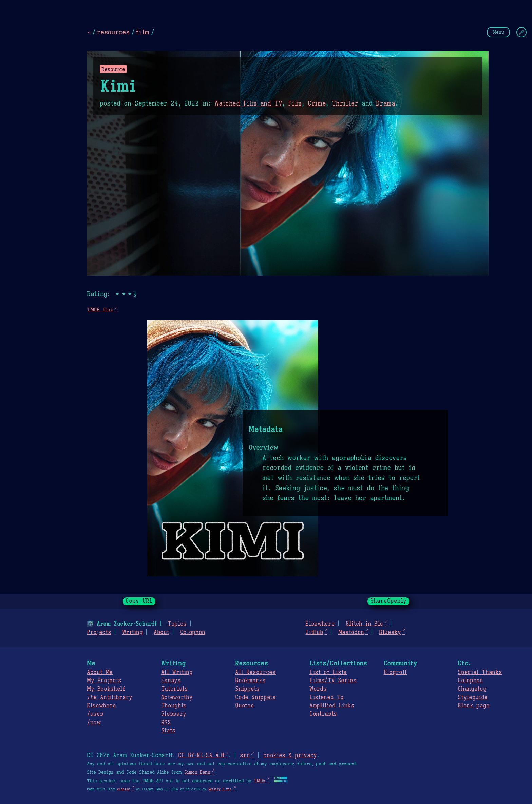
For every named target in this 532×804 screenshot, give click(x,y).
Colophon (193, 632)
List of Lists (328, 672)
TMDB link (100, 310)
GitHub (314, 632)
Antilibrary (110, 697)
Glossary (174, 714)
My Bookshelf (106, 689)
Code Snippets (255, 697)
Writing (132, 632)
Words (318, 689)
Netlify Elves (220, 789)
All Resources (255, 672)
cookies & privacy (290, 755)
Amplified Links (332, 706)
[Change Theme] (521, 32)
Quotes (244, 706)
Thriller (345, 103)
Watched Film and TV (248, 103)
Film (295, 103)
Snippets (247, 689)
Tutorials (175, 689)
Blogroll (395, 672)
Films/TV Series (333, 681)
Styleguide (473, 697)
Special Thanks (480, 672)
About (161, 632)
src (245, 755)
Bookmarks (250, 681)
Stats (168, 731)
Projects (99, 632)
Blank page (473, 706)
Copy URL (139, 601)
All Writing (177, 672)
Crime (317, 103)
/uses (95, 714)
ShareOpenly (388, 601)
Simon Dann (197, 772)
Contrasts (323, 714)
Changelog (472, 689)
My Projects (104, 681)
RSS (166, 723)
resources (113, 32)
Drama (385, 103)
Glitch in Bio (364, 624)
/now (94, 723)
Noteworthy (177, 697)
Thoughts (174, 706)
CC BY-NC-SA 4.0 (201, 755)
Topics (177, 624)
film (142, 32)
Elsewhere (320, 624)
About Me (100, 672)
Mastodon (351, 632)
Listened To (327, 697)
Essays (171, 681)
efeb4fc (123, 789)
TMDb (260, 781)
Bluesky (390, 632)
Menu (498, 32)
